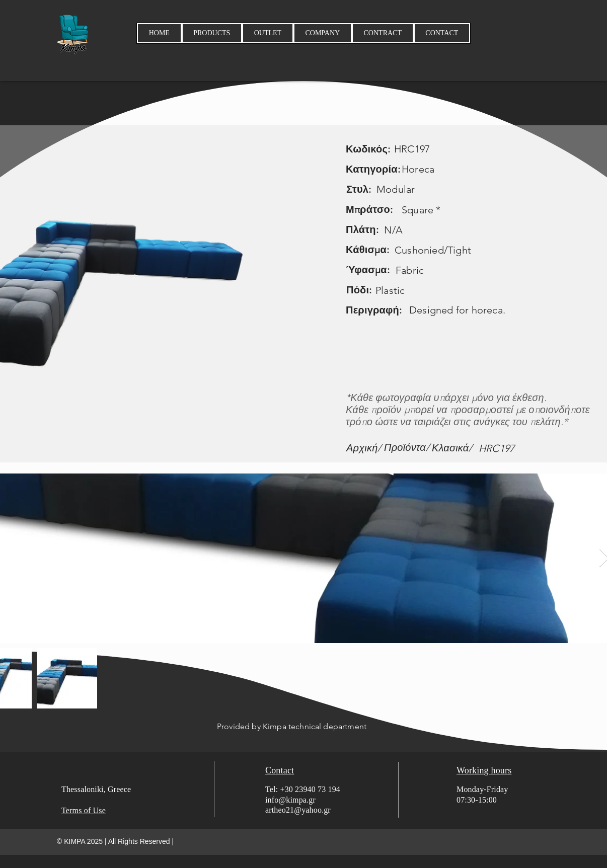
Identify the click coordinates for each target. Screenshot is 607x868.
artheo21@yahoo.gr (298, 810)
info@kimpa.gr (290, 800)
